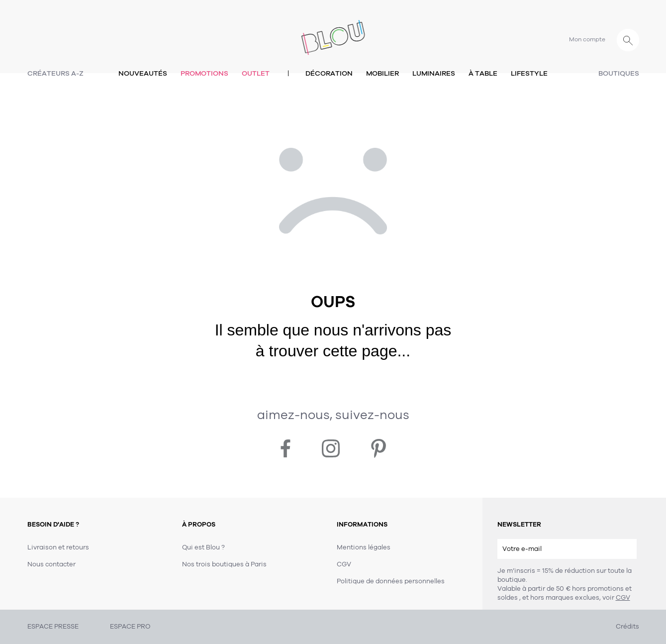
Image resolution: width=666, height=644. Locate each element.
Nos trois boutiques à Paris (224, 564)
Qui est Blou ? (203, 547)
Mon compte (587, 39)
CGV (623, 598)
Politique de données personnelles (391, 581)
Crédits (627, 627)
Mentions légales (364, 547)
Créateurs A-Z (55, 73)
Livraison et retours (58, 547)
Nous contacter (51, 564)
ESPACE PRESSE (53, 627)
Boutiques (619, 73)
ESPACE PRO (130, 627)
